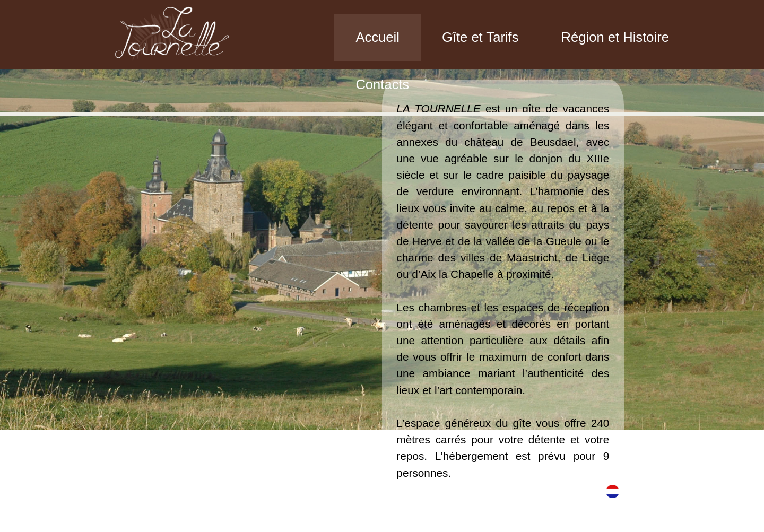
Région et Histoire (615, 37)
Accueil (377, 37)
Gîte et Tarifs (480, 37)
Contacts (382, 84)
